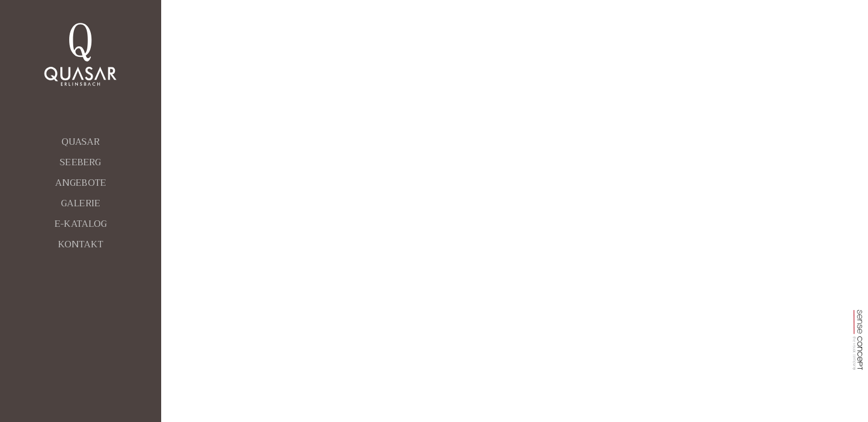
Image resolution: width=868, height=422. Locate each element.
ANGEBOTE (81, 183)
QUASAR (81, 142)
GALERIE (81, 203)
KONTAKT (81, 244)
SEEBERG (80, 162)
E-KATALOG (81, 224)
